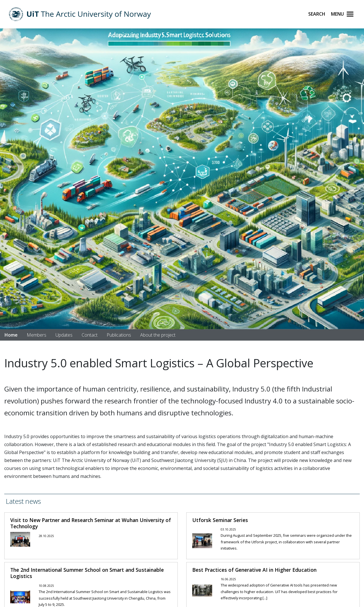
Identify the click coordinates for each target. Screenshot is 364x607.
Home (11, 335)
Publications (119, 335)
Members (37, 335)
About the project (158, 335)
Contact (90, 335)
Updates (64, 335)
